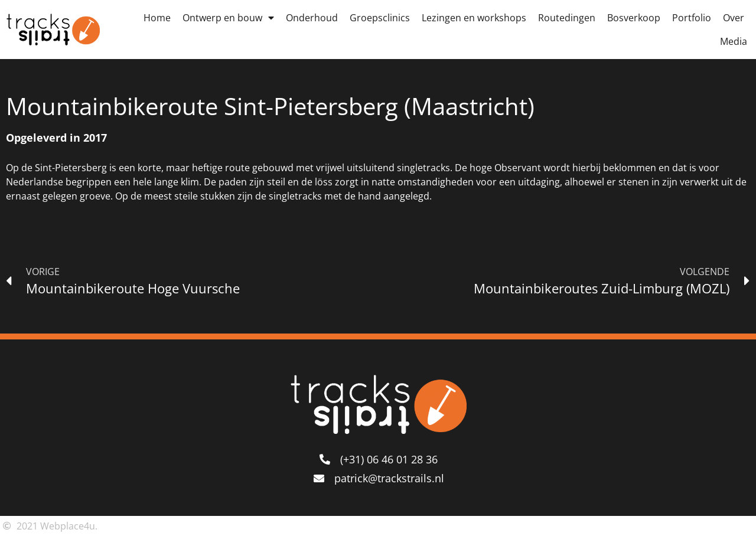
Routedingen (567, 18)
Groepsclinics (380, 18)
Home (157, 18)
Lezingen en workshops (474, 18)
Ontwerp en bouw (228, 18)
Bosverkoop (634, 18)
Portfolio (692, 18)
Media (734, 41)
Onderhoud (312, 18)
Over (734, 18)
